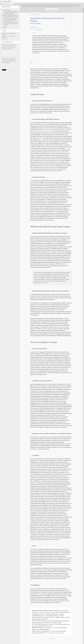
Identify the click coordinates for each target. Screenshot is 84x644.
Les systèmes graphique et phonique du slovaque (14, 13)
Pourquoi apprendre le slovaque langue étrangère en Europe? (17, 17)
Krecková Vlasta (35, 23)
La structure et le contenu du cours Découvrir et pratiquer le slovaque (18, 24)
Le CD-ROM (6, 25)
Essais (32, 14)
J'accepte (48, 9)
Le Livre (5, 26)
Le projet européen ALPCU (9, 21)
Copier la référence (9, 52)
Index (8, 4)
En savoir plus (54, 9)
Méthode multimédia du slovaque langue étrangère (13, 15)
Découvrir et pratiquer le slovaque (9, 19)
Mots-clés (39, 29)
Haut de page (51, 639)
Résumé (33, 29)
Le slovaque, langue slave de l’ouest (11, 11)
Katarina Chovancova (7, 36)
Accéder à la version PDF (8, 66)
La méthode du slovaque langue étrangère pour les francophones (18, 18)
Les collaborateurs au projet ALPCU (11, 22)
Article (12, 4)
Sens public (3, 4)
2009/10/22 (37, 14)
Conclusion (4, 28)
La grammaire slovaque (8, 14)
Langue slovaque (6, 10)
